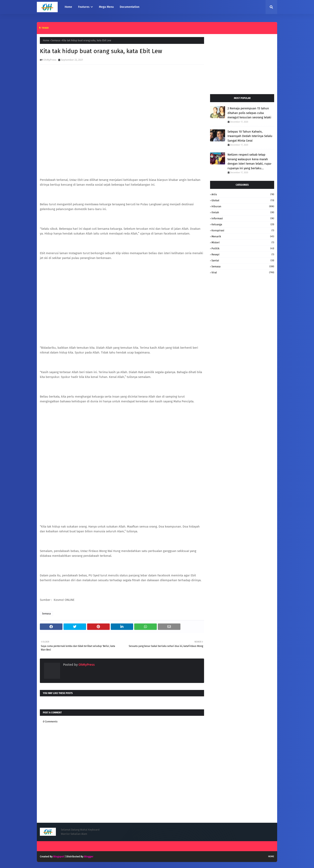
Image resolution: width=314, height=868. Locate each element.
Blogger (89, 856)
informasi (243, 218)
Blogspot (59, 856)
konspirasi (243, 230)
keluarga (243, 224)
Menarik (243, 236)
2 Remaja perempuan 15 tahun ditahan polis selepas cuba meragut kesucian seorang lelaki (249, 113)
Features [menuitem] (84, 7)
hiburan (243, 206)
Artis (243, 194)
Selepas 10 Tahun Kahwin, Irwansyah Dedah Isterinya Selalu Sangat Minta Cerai (250, 136)
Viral (243, 272)
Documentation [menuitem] (130, 7)
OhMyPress (50, 60)
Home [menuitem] (68, 7)
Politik (243, 248)
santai (243, 260)
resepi (243, 254)
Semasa (56, 40)
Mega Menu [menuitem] (106, 7)
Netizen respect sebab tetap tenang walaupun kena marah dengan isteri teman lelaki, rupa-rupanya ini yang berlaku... (250, 161)
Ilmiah (243, 212)
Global (243, 200)
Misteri (243, 242)
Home (46, 40)
